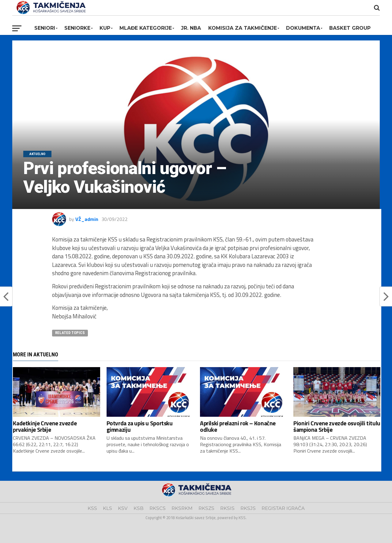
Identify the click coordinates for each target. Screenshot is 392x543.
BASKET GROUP (350, 28)
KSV (123, 508)
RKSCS (158, 508)
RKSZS (206, 508)
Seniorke (77, 28)
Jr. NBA (191, 28)
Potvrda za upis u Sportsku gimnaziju (140, 426)
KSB (139, 508)
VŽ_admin (87, 219)
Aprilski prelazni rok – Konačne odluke (238, 426)
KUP (105, 28)
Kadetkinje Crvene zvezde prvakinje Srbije (45, 426)
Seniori (45, 28)
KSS (92, 508)
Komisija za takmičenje (243, 28)
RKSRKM (182, 508)
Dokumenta (303, 28)
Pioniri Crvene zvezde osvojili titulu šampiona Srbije (337, 426)
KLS (107, 508)
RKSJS (248, 508)
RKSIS (227, 508)
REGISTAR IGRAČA (283, 508)
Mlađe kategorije (146, 28)
